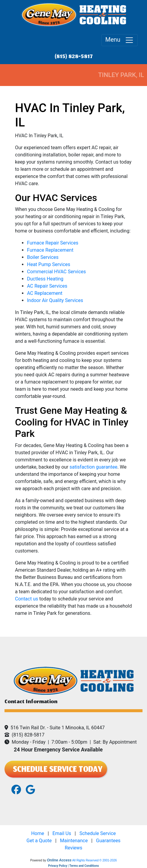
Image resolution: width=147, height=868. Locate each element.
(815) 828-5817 (74, 57)
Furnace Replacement (50, 250)
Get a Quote (39, 841)
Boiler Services (43, 257)
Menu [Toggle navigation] (120, 40)
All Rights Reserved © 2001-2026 (95, 860)
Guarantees (108, 841)
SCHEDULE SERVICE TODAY (56, 770)
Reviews (74, 848)
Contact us (27, 599)
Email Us (62, 833)
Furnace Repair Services (53, 243)
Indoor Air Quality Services (55, 300)
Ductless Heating (45, 279)
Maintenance (74, 841)
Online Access (59, 860)
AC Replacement (45, 293)
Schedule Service (98, 833)
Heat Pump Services (49, 264)
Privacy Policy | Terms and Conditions (73, 866)
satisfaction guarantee (93, 467)
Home (38, 833)
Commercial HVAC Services (56, 272)
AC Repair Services (47, 286)
